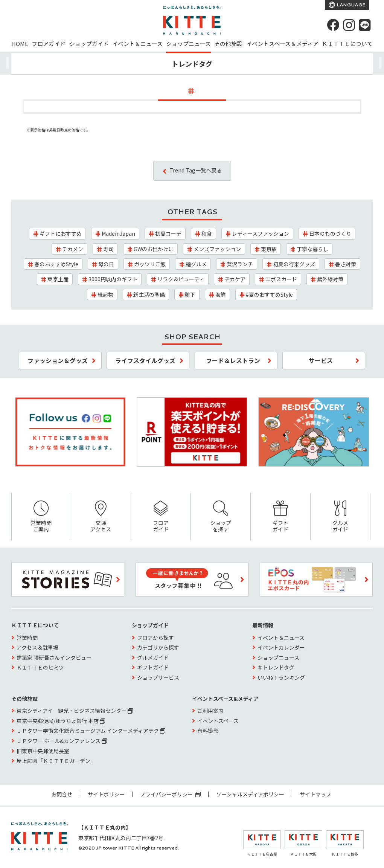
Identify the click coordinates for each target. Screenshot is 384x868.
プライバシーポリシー (170, 794)
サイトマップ (315, 794)
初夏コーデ (168, 233)
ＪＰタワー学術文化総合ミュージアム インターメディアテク (91, 731)
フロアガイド (49, 43)
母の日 (106, 264)
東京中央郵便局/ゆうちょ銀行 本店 (61, 721)
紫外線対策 (330, 279)
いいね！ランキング (281, 677)
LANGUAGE (350, 5)
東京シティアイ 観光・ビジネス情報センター (75, 711)
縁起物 (105, 294)
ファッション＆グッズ (58, 360)
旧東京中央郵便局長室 (43, 751)
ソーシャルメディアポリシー (250, 794)
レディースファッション (261, 233)
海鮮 (221, 294)
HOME (20, 43)
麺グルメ (196, 264)
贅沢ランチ (240, 264)
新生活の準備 (149, 294)
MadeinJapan (118, 233)
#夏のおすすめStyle (269, 294)
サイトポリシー (106, 794)
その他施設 (228, 43)
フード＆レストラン (233, 360)
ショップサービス (158, 677)
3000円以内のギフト (113, 279)
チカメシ (73, 249)
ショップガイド (89, 43)
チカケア (235, 279)
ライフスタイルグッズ (145, 360)
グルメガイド (340, 517)
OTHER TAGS (192, 212)
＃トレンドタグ (276, 667)
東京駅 (269, 249)
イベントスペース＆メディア (282, 43)
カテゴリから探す (158, 647)
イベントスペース (218, 721)
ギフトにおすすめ (61, 233)
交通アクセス (101, 517)
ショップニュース (188, 43)
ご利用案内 (210, 711)
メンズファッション (217, 249)
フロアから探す (155, 638)
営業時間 (27, 638)
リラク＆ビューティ (181, 279)
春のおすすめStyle (56, 264)
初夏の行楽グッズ (294, 264)
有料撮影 (208, 731)
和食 (207, 233)
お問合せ (62, 794)
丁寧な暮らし (312, 249)
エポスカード (281, 279)
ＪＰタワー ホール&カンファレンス (62, 741)
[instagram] (349, 25)
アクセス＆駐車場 (37, 647)
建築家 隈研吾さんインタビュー (54, 657)
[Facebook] (333, 25)
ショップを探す (221, 517)
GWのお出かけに (154, 249)
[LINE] (365, 25)
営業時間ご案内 (41, 517)
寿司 (108, 249)
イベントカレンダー (281, 647)
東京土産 (58, 279)
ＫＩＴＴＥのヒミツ (40, 667)
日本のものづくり (330, 233)
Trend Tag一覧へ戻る (196, 170)
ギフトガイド (280, 517)
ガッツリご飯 (150, 264)
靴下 (190, 294)
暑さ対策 (346, 264)
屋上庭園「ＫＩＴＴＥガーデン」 (56, 761)
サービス (321, 360)
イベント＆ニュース (137, 43)
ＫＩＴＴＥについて (347, 43)
